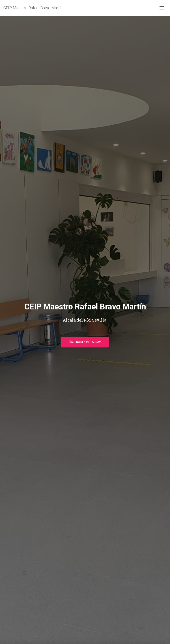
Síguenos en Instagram (85, 342)
